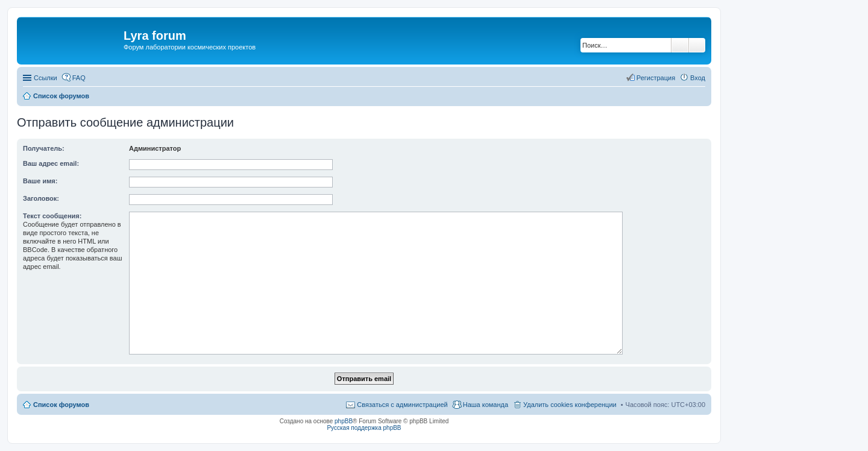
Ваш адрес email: (51, 163)
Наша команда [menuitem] (486, 405)
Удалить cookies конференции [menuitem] (570, 405)
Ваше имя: (40, 181)
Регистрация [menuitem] (656, 78)
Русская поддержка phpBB (364, 428)
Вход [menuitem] (698, 78)
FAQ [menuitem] (79, 78)
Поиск (680, 45)
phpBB (344, 421)
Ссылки (46, 78)
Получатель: (44, 148)
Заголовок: (41, 198)
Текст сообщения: (52, 216)
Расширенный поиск (697, 45)
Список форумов (61, 405)
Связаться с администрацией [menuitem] (402, 405)
